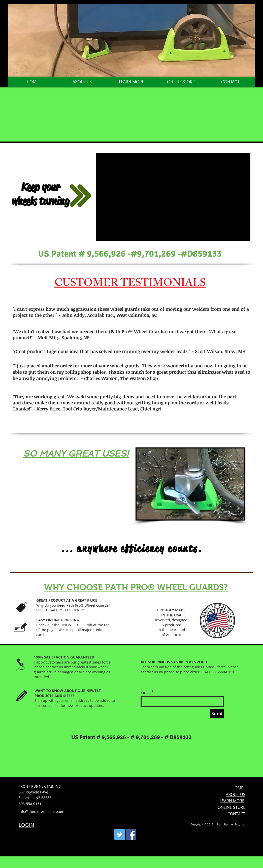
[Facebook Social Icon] (131, 835)
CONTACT (236, 814)
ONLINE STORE (232, 807)
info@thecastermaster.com (41, 811)
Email (146, 692)
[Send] (217, 714)
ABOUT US (236, 794)
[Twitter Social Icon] (120, 835)
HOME (237, 788)
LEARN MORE (232, 801)
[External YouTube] (173, 197)
